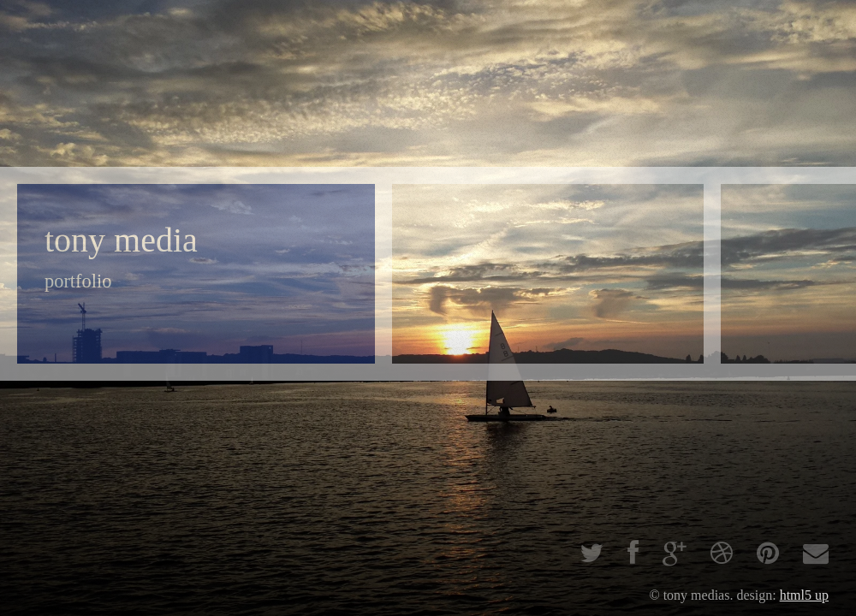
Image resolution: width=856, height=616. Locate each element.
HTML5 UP (804, 595)
